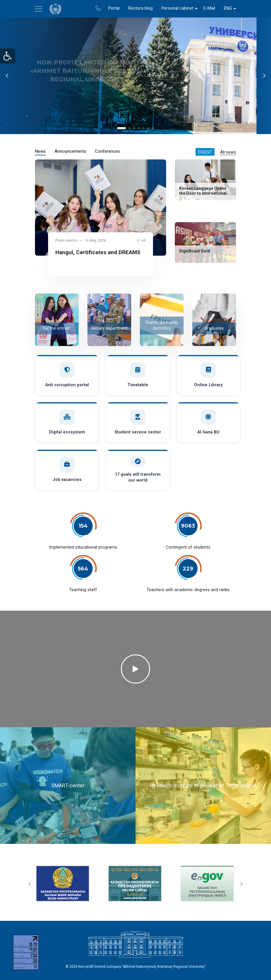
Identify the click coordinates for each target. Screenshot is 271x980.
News (40, 151)
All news (228, 152)
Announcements (70, 151)
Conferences (108, 151)
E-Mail (209, 8)
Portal (114, 8)
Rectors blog (140, 8)
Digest (205, 152)
